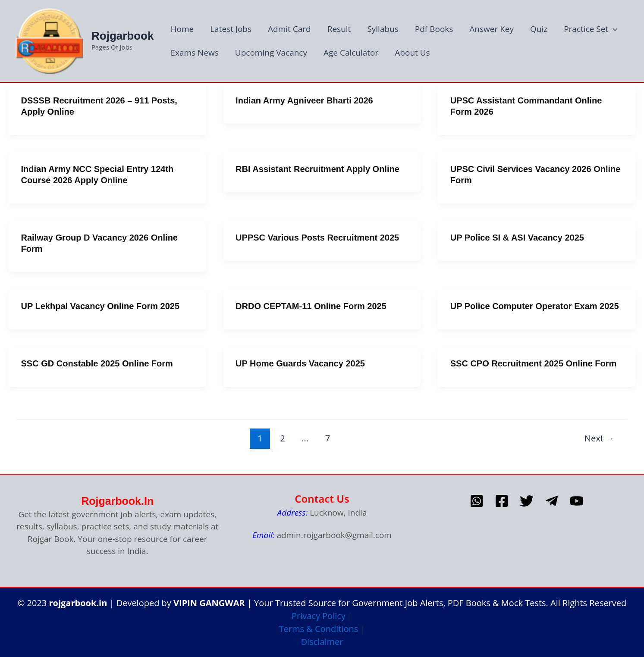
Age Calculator (351, 53)
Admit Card (289, 29)
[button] (613, 29)
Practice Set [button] (591, 29)
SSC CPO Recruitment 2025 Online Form (534, 363)
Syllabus (383, 29)
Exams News (194, 53)
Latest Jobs (231, 29)
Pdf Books (434, 29)
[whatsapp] (477, 501)
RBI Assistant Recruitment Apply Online (317, 169)
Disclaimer (322, 642)
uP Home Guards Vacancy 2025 (300, 363)
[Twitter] (527, 501)
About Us (412, 53)
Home (182, 29)
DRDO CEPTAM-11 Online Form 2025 (311, 306)
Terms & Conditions (319, 629)
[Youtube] (577, 501)
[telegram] (552, 501)
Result (339, 29)
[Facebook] (502, 501)
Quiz (539, 29)
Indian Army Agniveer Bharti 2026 (304, 100)
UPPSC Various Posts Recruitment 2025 (317, 238)
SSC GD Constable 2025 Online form (97, 363)
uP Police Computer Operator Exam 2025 (535, 306)
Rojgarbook (123, 36)
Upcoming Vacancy (271, 53)
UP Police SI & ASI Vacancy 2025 (517, 238)
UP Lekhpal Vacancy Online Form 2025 (101, 306)
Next (600, 438)
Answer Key (492, 29)
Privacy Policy (319, 616)
